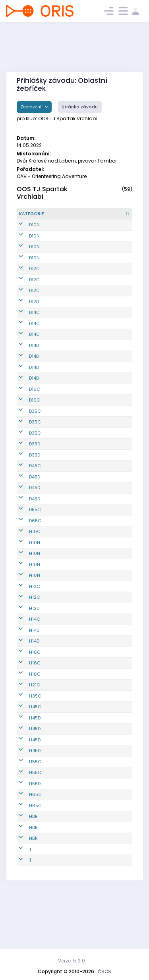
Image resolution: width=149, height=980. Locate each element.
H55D (35, 836)
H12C (35, 639)
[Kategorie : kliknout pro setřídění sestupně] (37, 217)
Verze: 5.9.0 (72, 961)
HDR (33, 869)
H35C (35, 749)
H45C (35, 759)
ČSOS (104, 971)
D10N (34, 231)
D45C (35, 518)
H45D (35, 770)
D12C (34, 275)
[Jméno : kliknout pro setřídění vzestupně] (109, 217)
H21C (35, 737)
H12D (34, 661)
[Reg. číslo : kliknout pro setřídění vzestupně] (71, 217)
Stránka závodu (80, 107)
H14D (34, 683)
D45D (35, 529)
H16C (35, 705)
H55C (35, 814)
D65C (35, 573)
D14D (34, 368)
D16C (35, 422)
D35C (35, 447)
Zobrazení (32, 107)
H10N (35, 595)
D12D (34, 318)
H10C (35, 584)
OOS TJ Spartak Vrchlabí (42, 193)
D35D (35, 490)
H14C (35, 672)
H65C (35, 847)
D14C (34, 332)
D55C (35, 562)
